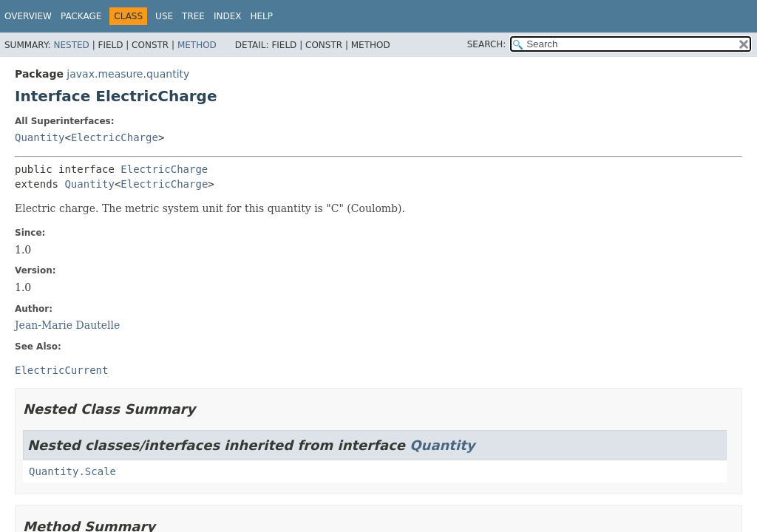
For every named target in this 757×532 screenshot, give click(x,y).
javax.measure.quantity (128, 74)
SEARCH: (487, 44)
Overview (28, 16)
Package (81, 16)
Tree (193, 16)
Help (261, 16)
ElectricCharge (115, 137)
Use (164, 16)
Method (197, 45)
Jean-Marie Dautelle (67, 325)
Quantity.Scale (72, 471)
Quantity (40, 137)
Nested (71, 45)
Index (228, 16)
